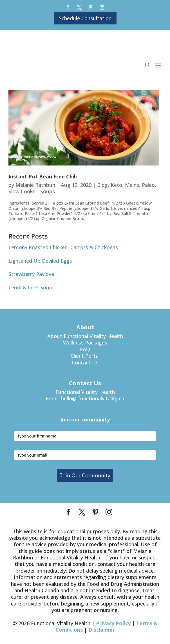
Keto (116, 185)
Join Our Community (85, 475)
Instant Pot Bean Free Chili (43, 176)
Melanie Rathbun (35, 185)
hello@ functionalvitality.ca (93, 398)
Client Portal (85, 356)
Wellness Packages (85, 343)
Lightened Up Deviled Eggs (40, 261)
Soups (48, 191)
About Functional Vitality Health (85, 336)
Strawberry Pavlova (31, 274)
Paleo (148, 185)
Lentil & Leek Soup (30, 287)
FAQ (85, 349)
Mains (132, 185)
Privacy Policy (113, 623)
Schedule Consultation (85, 18)
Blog (102, 185)
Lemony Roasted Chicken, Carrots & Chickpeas (63, 247)
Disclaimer (102, 630)
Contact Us (85, 362)
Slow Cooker (23, 191)
